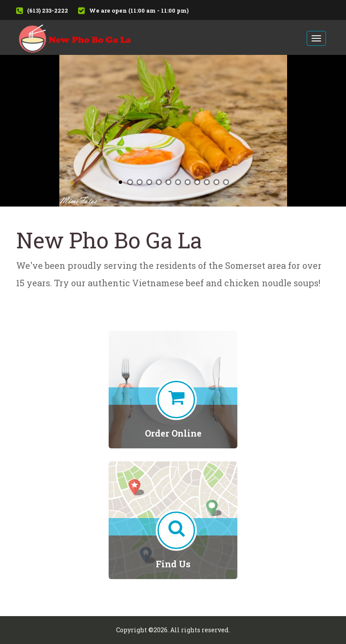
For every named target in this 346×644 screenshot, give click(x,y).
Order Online (173, 433)
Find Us (173, 564)
